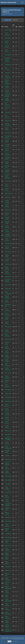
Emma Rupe (8, 252)
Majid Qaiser (8, 243)
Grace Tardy (8, 459)
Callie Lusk (8, 517)
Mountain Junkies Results (8, 2)
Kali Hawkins (8, 476)
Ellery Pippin (8, 537)
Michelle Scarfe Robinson (7, 176)
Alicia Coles (8, 570)
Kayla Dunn (8, 193)
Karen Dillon (8, 55)
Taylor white (8, 339)
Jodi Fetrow (8, 120)
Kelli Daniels (8, 64)
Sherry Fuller (8, 285)
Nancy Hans (8, 181)
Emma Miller (8, 480)
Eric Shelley (8, 567)
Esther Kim (8, 289)
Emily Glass (8, 435)
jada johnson (8, 390)
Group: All (15, 20)
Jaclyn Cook (8, 393)
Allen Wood (8, 327)
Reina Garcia (8, 401)
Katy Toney (8, 373)
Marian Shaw (8, 264)
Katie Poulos (8, 133)
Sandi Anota (8, 397)
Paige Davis (8, 277)
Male (10, 20)
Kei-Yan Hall (8, 521)
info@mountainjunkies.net (19, 639)
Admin (9, 641)
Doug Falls (8, 73)
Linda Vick (8, 112)
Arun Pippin (8, 534)
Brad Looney (8, 30)
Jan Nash (7, 456)
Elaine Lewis (8, 210)
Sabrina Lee (8, 431)
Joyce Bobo (8, 492)
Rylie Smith (8, 546)
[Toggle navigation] (22, 2)
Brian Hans (8, 197)
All (3, 20)
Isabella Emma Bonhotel (7, 82)
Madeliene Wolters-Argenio (8, 60)
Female (6, 20)
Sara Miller (8, 484)
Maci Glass (8, 38)
